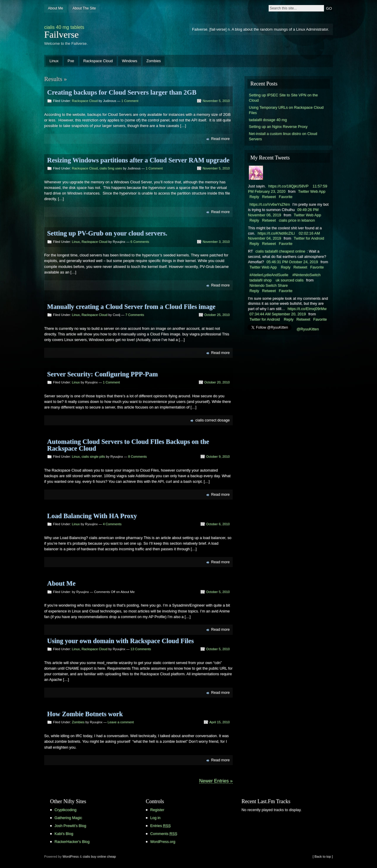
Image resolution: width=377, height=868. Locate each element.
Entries (161, 826)
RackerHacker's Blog (72, 842)
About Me (56, 8)
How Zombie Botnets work (85, 714)
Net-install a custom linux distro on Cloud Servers (283, 136)
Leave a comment (121, 722)
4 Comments (112, 524)
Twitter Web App (312, 191)
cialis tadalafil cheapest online (280, 251)
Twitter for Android (309, 238)
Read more (220, 139)
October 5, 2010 (218, 592)
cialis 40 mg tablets (64, 27)
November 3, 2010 (216, 242)
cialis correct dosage (213, 420)
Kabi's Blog (64, 834)
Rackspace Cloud (98, 61)
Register (157, 810)
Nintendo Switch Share (269, 285)
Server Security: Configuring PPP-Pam (102, 374)
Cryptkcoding (66, 810)
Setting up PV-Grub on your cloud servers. (107, 233)
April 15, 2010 (220, 722)
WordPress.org (163, 842)
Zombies (154, 61)
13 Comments (141, 649)
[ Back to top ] (323, 857)
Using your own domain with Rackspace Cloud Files (120, 641)
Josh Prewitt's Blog (70, 826)
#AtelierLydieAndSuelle (269, 275)
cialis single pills (93, 457)
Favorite (286, 197)
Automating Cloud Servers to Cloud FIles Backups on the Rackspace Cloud (128, 445)
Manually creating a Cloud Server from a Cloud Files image (131, 307)
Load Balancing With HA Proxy (92, 516)
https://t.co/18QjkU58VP (288, 186)
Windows (130, 61)
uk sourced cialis (290, 280)
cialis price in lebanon (297, 220)
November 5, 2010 (216, 101)
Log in (155, 818)
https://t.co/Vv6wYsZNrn (270, 204)
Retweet (269, 197)
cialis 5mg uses (111, 168)
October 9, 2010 (218, 457)
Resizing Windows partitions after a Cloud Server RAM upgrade (138, 160)
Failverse (61, 34)
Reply (254, 197)
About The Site (84, 8)
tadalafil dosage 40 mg (268, 120)
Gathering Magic (68, 818)
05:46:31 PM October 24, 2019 (292, 262)
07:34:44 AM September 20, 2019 (278, 314)
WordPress (71, 857)
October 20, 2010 (217, 382)
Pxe (71, 61)
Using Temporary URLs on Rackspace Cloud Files (286, 110)
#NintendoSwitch (306, 275)
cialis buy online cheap (99, 857)
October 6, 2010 (218, 524)
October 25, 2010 (217, 315)
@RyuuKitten (308, 329)
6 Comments (140, 242)
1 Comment (130, 101)
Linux (54, 61)
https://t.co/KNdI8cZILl (276, 233)
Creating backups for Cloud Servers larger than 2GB (122, 92)
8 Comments (137, 457)
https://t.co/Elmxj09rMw (307, 309)
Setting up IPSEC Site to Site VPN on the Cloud (283, 98)
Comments (164, 834)
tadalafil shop (261, 280)
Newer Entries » (216, 781)
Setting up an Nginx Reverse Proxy (278, 127)
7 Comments (135, 315)
